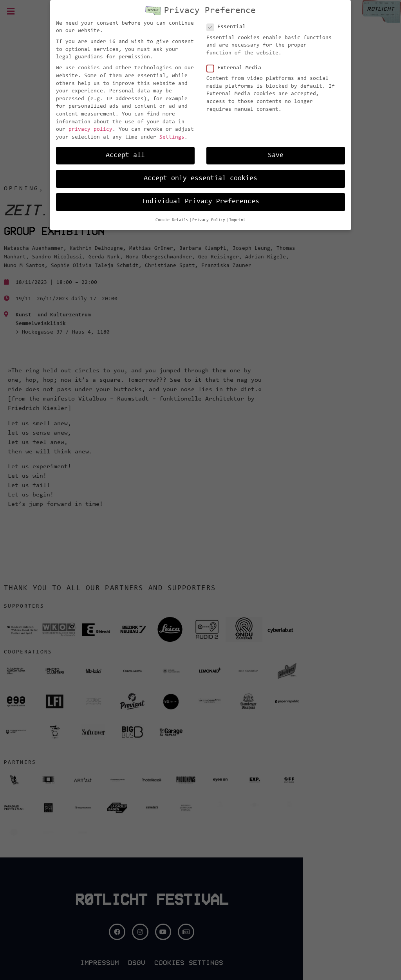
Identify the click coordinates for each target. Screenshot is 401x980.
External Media (236, 68)
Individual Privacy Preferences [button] (200, 202)
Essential (228, 27)
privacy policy (90, 130)
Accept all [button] (125, 155)
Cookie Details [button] (172, 220)
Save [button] (276, 155)
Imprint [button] (237, 220)
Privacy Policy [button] (209, 220)
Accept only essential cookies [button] (200, 179)
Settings (172, 137)
